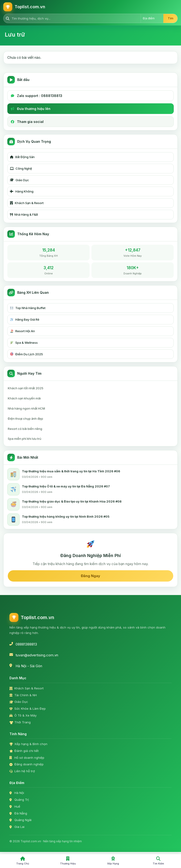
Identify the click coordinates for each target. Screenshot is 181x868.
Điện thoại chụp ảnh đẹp (25, 419)
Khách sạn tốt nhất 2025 (26, 388)
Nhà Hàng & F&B (24, 214)
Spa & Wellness (24, 343)
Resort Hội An (23, 331)
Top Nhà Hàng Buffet (28, 308)
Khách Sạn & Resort (27, 203)
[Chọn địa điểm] (152, 18)
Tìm (171, 18)
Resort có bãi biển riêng (25, 429)
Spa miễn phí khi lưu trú (25, 439)
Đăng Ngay (90, 576)
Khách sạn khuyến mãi (24, 398)
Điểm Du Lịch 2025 (27, 354)
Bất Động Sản (22, 157)
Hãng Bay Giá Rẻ (25, 319)
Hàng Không (22, 191)
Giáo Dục (19, 180)
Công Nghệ (21, 168)
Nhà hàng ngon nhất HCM (26, 408)
